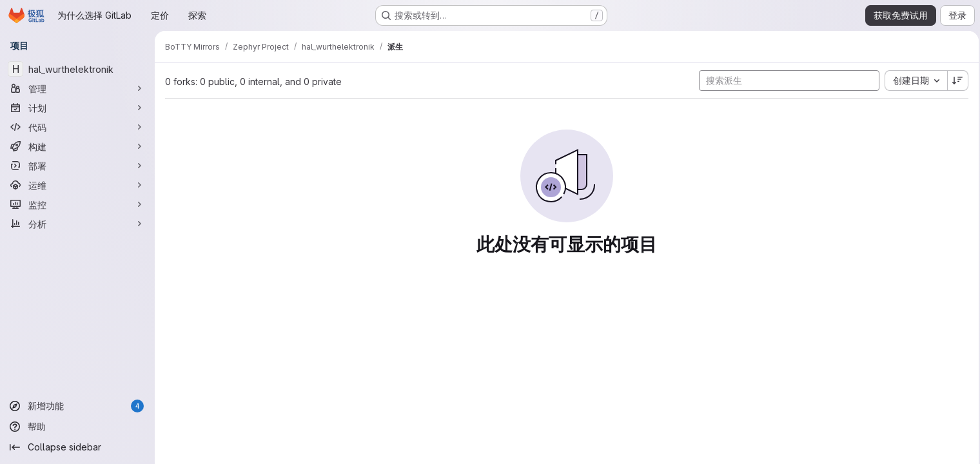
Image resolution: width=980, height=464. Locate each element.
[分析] (77, 224)
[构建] (77, 146)
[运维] (77, 185)
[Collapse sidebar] (77, 447)
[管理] (77, 88)
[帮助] (77, 427)
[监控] (77, 204)
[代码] (77, 127)
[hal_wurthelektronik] (77, 69)
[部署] (77, 166)
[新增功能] (77, 406)
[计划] (77, 108)
